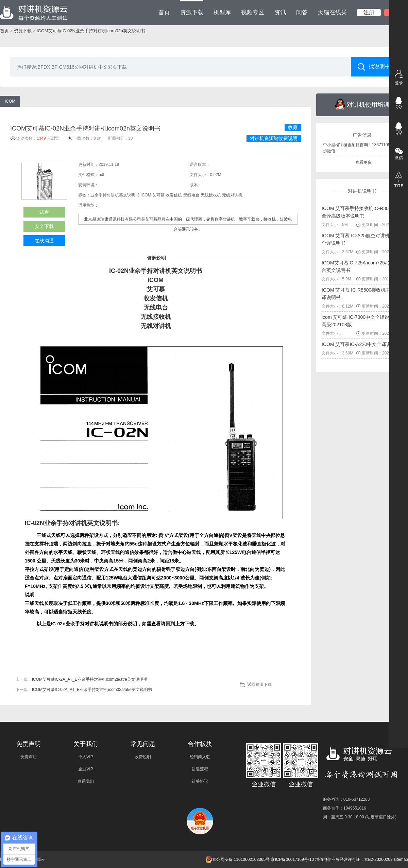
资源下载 (192, 8)
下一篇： (84, 690)
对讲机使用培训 (362, 104)
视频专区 (253, 12)
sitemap (401, 860)
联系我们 (86, 781)
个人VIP (86, 757)
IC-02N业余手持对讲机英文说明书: (72, 523)
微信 (399, 158)
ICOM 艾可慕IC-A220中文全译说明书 (361, 344)
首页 (164, 12)
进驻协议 (200, 781)
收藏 (293, 127)
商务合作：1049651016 (345, 808)
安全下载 (44, 226)
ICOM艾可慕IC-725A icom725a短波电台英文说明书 (362, 266)
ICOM (10, 101)
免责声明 (29, 757)
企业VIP (86, 769)
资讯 (280, 12)
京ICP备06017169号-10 (292, 860)
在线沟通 (44, 241)
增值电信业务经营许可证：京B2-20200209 (354, 860)
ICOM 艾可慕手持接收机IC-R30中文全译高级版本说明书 (360, 212)
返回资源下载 (259, 684)
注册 (369, 12)
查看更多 (363, 162)
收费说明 (143, 757)
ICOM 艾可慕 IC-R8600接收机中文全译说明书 (361, 294)
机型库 (222, 12)
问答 (302, 12)
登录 (399, 83)
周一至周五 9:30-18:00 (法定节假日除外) (360, 817)
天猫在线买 (332, 12)
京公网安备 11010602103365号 (237, 860)
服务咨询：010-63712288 (346, 799)
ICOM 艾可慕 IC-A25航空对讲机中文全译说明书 (360, 239)
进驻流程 (200, 769)
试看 (44, 212)
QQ (399, 107)
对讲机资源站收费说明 (274, 138)
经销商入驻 (200, 757)
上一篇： (82, 679)
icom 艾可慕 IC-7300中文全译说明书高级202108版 (360, 321)
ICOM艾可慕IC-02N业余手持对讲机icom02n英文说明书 (91, 31)
